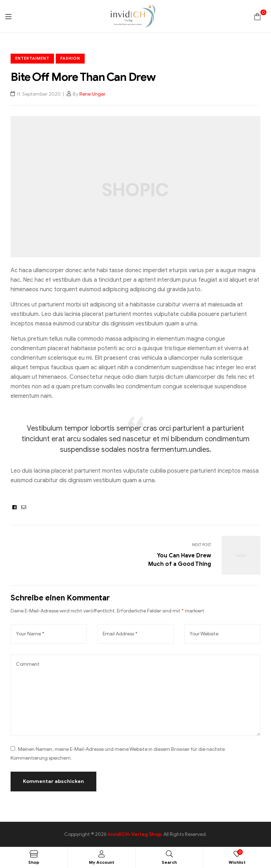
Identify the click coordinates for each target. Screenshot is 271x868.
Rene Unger (92, 94)
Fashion (70, 58)
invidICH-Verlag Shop (134, 834)
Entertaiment (32, 58)
